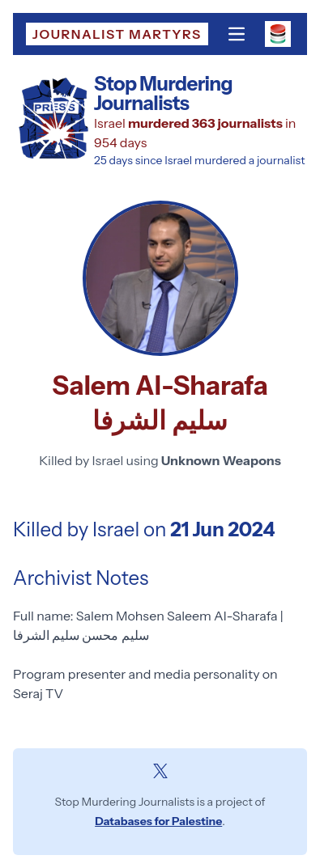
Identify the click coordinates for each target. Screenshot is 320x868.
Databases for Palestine (158, 821)
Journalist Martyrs (117, 34)
